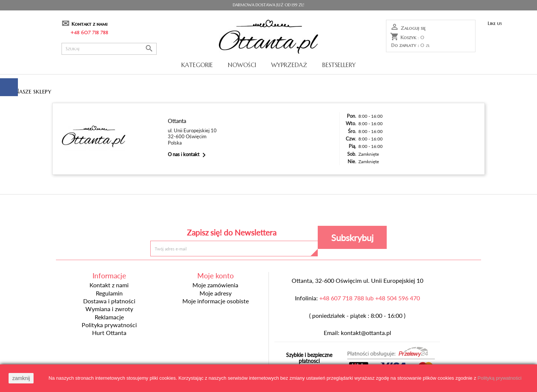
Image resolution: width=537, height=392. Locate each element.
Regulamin (109, 293)
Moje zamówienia (215, 285)
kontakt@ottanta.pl (366, 333)
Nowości (242, 65)
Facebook (214, 212)
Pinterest (268, 212)
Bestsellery (339, 65)
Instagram (323, 212)
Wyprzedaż (289, 65)
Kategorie (197, 65)
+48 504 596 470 (398, 298)
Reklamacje (109, 317)
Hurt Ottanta (109, 333)
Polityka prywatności (109, 325)
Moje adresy (216, 293)
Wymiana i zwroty (109, 309)
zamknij (21, 378)
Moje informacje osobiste (216, 301)
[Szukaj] (109, 49)
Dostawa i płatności (109, 301)
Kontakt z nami (89, 24)
